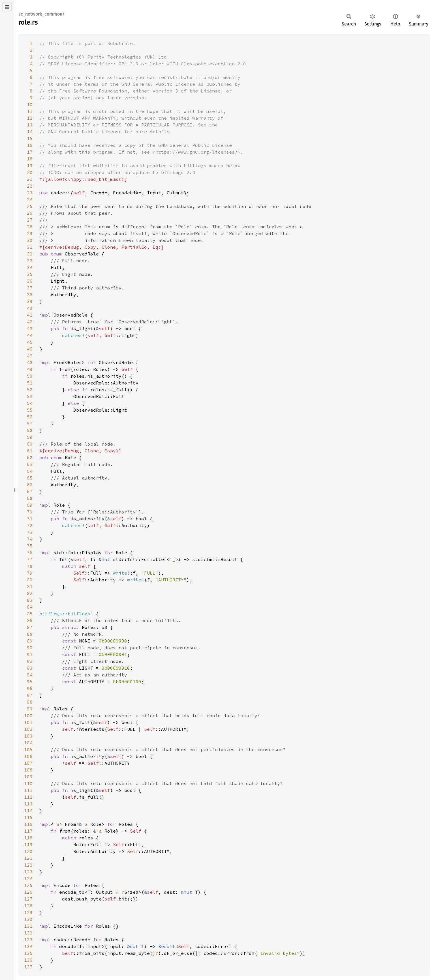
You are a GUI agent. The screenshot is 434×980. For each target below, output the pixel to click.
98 (30, 702)
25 (30, 206)
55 (30, 410)
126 (28, 892)
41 (30, 315)
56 (30, 417)
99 (30, 709)
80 (30, 580)
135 (28, 953)
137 (28, 967)
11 (30, 111)
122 (28, 865)
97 (30, 695)
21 (30, 179)
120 (28, 851)
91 (30, 654)
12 (30, 118)
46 (30, 349)
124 (28, 878)
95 (30, 682)
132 (28, 933)
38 (30, 295)
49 (30, 369)
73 (30, 532)
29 (30, 233)
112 (28, 797)
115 (28, 817)
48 (30, 362)
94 (30, 675)
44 (30, 335)
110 (28, 783)
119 (28, 844)
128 (28, 906)
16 (30, 145)
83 (30, 600)
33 (30, 261)
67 (30, 491)
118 (28, 838)
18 (30, 159)
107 (28, 763)
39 (30, 301)
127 (28, 899)
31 (30, 247)
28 (30, 227)
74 (30, 539)
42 (30, 322)
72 (30, 525)
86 (30, 620)
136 (28, 960)
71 (30, 519)
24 (30, 199)
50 (30, 376)
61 (30, 451)
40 (30, 308)
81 (30, 586)
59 (30, 437)
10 (30, 104)
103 (28, 736)
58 (30, 430)
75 (30, 546)
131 (28, 926)
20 (30, 172)
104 (28, 743)
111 (28, 790)
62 (30, 457)
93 (30, 668)
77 (30, 559)
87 (30, 627)
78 (30, 566)
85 (30, 614)
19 (30, 166)
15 (30, 138)
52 (30, 390)
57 (30, 424)
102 (28, 729)
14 (30, 132)
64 (30, 471)
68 (30, 498)
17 (30, 152)
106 (28, 756)
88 (30, 634)
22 (30, 186)
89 (30, 641)
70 (30, 512)
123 (28, 872)
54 (30, 403)
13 (30, 125)
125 (28, 885)
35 (30, 274)
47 (30, 356)
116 (28, 824)
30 (30, 240)
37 (30, 288)
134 (28, 946)
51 (30, 383)
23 (30, 193)
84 (30, 607)
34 (30, 267)
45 (30, 342)
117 (28, 831)
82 (30, 593)
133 (28, 940)
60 (30, 444)
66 (30, 485)
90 (30, 648)
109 (28, 777)
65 (30, 478)
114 (28, 811)
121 (28, 858)
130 (28, 919)
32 (30, 254)
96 (30, 688)
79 (30, 573)
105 (28, 749)
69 (30, 505)
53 (30, 396)
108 (28, 770)
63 (30, 464)
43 (30, 328)
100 (28, 715)
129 (28, 912)
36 (30, 281)
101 (28, 722)
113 (28, 804)
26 (30, 213)
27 (30, 220)
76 (30, 553)
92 (30, 661)
